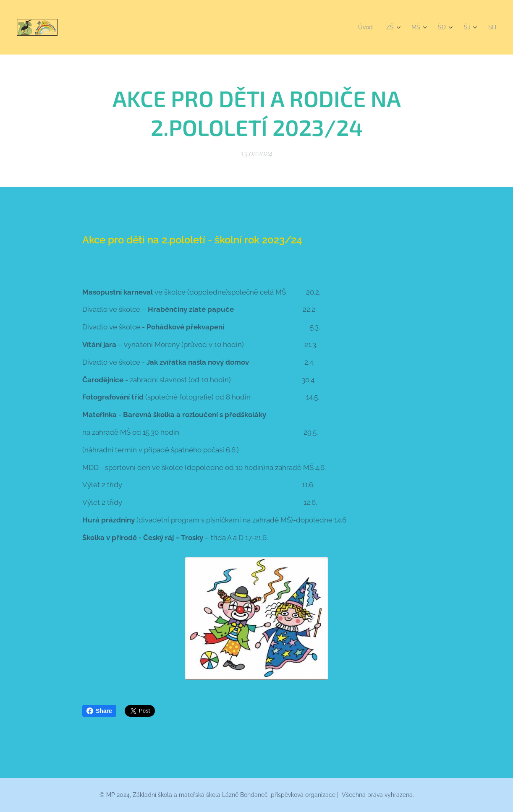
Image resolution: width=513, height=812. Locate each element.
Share (99, 711)
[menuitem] (364, 27)
